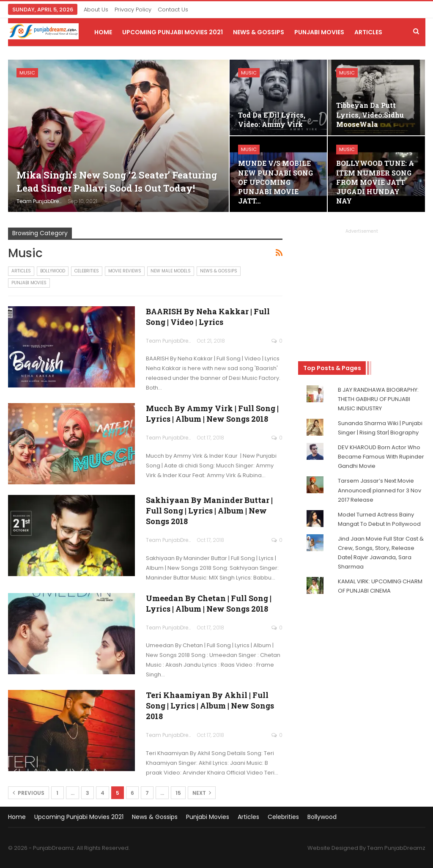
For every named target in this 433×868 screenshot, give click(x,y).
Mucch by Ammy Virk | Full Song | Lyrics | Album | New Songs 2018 (212, 413)
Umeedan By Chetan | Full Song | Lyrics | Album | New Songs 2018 (209, 603)
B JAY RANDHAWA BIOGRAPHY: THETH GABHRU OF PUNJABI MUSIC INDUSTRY (378, 399)
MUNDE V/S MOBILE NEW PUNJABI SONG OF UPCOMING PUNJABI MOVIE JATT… (275, 182)
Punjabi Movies (319, 32)
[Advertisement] (362, 288)
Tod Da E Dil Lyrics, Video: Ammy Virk (272, 119)
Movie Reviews (125, 271)
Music (27, 73)
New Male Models (171, 271)
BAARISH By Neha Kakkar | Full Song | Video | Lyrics (208, 317)
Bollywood (53, 271)
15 (178, 793)
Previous (29, 793)
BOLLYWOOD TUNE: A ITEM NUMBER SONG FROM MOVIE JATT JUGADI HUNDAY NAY (375, 182)
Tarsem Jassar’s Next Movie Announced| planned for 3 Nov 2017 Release (380, 490)
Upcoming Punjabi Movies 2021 (173, 32)
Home (103, 32)
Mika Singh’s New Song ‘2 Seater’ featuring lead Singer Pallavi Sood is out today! (117, 181)
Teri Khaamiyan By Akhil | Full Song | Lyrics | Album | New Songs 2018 (210, 706)
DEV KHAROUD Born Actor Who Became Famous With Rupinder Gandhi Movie (381, 457)
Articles (368, 32)
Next (202, 793)
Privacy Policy (133, 10)
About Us (96, 10)
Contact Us (173, 10)
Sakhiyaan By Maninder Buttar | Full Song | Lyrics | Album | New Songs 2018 (209, 511)
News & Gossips (259, 32)
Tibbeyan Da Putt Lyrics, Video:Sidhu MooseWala (370, 114)
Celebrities (87, 271)
